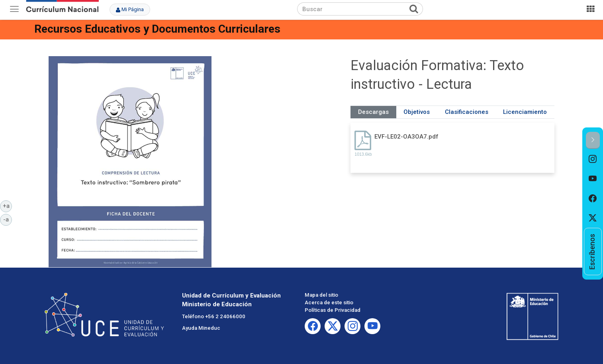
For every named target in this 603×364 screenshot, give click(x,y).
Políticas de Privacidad (333, 310)
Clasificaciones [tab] (467, 112)
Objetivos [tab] (417, 112)
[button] (593, 140)
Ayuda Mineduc (201, 328)
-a (8, 219)
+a (8, 205)
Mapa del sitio (321, 295)
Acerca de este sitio (329, 302)
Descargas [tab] (373, 112)
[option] (593, 159)
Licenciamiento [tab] (525, 112)
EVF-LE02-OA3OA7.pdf (406, 137)
